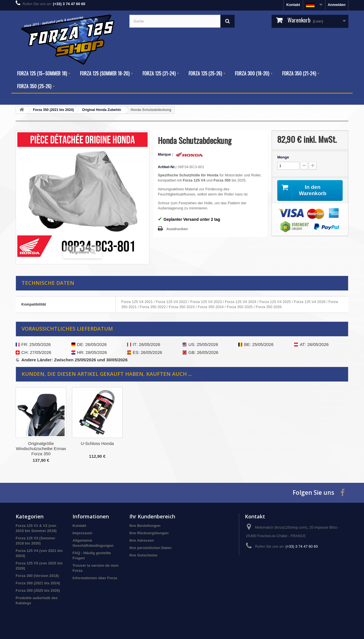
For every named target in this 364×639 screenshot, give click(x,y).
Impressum (82, 533)
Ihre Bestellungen (145, 526)
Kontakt (293, 5)
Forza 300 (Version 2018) (37, 576)
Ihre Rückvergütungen (149, 533)
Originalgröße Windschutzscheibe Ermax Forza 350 (154, 449)
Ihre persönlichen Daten (150, 548)
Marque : (166, 154)
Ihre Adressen (142, 540)
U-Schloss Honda (210, 443)
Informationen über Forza (95, 578)
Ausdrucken (177, 229)
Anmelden (337, 5)
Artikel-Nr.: (167, 167)
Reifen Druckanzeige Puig (97, 443)
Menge (283, 157)
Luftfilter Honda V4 (41, 443)
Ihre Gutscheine (143, 555)
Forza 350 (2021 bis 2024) (38, 583)
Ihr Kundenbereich (152, 516)
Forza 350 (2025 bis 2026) (38, 590)
